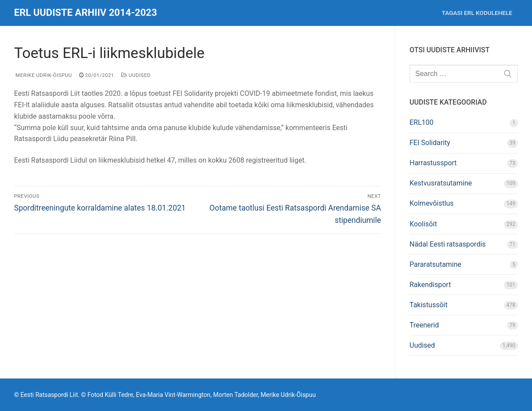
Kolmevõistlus (431, 203)
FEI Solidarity (430, 143)
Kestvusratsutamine (441, 183)
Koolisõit (423, 224)
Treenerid (424, 325)
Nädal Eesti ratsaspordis (447, 244)
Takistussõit (428, 305)
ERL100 (422, 122)
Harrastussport (433, 163)
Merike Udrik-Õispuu (43, 75)
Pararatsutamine (435, 264)
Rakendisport (430, 285)
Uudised (136, 75)
